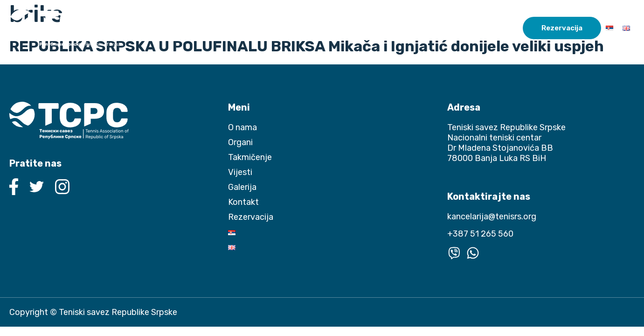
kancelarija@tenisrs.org (492, 217)
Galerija (466, 28)
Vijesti (432, 28)
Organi (336, 28)
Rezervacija (562, 28)
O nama (302, 28)
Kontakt (503, 28)
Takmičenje (384, 28)
